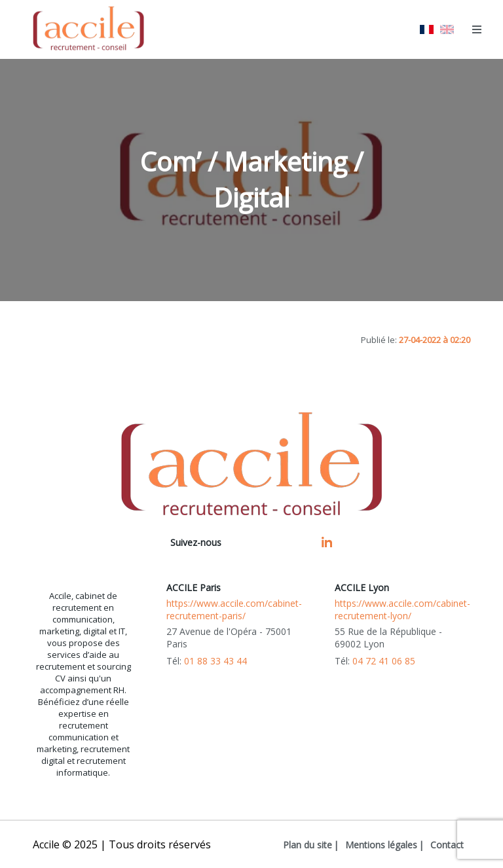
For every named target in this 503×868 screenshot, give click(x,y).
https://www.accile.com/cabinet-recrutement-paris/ (234, 609)
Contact (447, 845)
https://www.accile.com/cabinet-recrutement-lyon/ (402, 609)
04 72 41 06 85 (384, 661)
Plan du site (307, 845)
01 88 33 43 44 (215, 661)
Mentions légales (381, 845)
